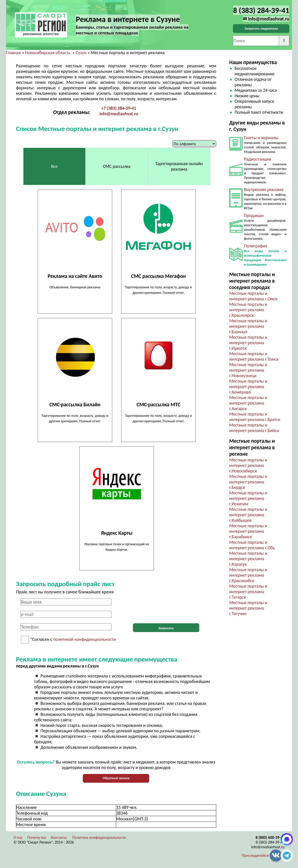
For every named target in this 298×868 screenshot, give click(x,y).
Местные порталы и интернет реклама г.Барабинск (248, 531)
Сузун (81, 53)
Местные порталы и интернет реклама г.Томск (254, 356)
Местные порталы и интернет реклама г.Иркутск (248, 343)
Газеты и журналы (261, 138)
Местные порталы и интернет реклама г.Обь (252, 545)
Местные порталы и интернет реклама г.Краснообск (248, 575)
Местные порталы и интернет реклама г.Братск (255, 417)
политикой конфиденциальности (84, 640)
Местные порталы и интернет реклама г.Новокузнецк (248, 370)
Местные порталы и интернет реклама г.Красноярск (248, 310)
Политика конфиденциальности (99, 837)
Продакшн (254, 216)
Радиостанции (257, 159)
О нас (18, 837)
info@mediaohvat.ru (119, 114)
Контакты (59, 837)
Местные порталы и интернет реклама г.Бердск (248, 482)
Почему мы (37, 837)
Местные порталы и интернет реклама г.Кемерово (248, 387)
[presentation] (166, 608)
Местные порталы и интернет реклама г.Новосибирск (248, 465)
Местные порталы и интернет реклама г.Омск (253, 296)
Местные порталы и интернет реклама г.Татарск (248, 592)
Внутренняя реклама (264, 190)
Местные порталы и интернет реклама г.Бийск (254, 428)
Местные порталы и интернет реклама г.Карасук (248, 559)
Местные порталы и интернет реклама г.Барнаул (248, 326)
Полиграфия (255, 246)
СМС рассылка (117, 166)
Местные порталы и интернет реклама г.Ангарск (248, 403)
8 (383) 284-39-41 (270, 842)
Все (54, 166)
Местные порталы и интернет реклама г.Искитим (248, 498)
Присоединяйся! (256, 855)
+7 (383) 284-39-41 (119, 108)
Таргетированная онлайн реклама (179, 166)
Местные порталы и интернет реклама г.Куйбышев (248, 515)
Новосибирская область (48, 53)
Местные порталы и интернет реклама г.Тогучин (248, 608)
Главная (13, 53)
